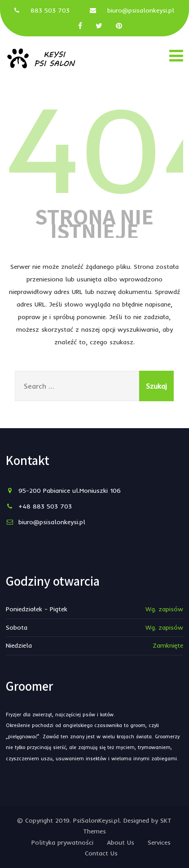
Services (159, 842)
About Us (121, 842)
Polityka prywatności (62, 842)
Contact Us (101, 853)
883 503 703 (50, 10)
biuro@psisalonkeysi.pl (141, 10)
